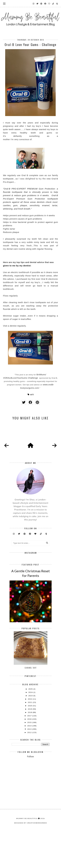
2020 (30, 741)
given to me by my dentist (17, 266)
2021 (30, 738)
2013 (30, 764)
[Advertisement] (36, 802)
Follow (30, 792)
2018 (30, 748)
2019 (30, 744)
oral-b (32, 395)
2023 (31, 731)
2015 (30, 758)
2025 (31, 724)
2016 (30, 754)
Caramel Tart (31, 703)
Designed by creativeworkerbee (31, 866)
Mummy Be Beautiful (27, 861)
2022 (30, 734)
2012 (30, 768)
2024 (31, 728)
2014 (30, 761)
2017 (30, 751)
